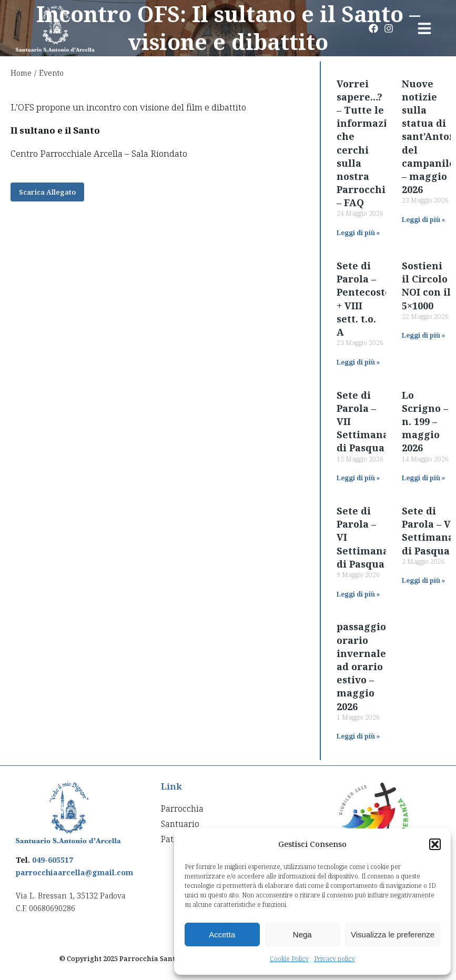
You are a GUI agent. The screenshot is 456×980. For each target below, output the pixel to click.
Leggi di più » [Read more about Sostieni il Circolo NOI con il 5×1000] (423, 335)
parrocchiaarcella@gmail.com (74, 872)
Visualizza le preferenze (393, 934)
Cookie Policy (289, 959)
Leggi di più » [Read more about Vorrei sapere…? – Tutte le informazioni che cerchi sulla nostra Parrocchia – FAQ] (358, 233)
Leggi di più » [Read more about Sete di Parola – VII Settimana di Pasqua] (358, 478)
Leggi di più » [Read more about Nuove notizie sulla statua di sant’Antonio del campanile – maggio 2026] (423, 220)
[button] (435, 844)
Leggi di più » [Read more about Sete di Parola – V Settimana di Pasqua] (423, 580)
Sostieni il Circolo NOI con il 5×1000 (426, 286)
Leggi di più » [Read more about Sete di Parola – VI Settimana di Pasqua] (358, 594)
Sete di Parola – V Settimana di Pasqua (428, 531)
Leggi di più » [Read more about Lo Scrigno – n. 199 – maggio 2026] (423, 478)
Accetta (222, 934)
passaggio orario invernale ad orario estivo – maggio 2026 (361, 666)
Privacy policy (335, 959)
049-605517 (53, 860)
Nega (302, 934)
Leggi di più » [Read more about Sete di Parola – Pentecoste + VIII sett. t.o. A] (358, 362)
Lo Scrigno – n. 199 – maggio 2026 (425, 422)
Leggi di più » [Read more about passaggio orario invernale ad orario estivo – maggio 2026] (358, 736)
